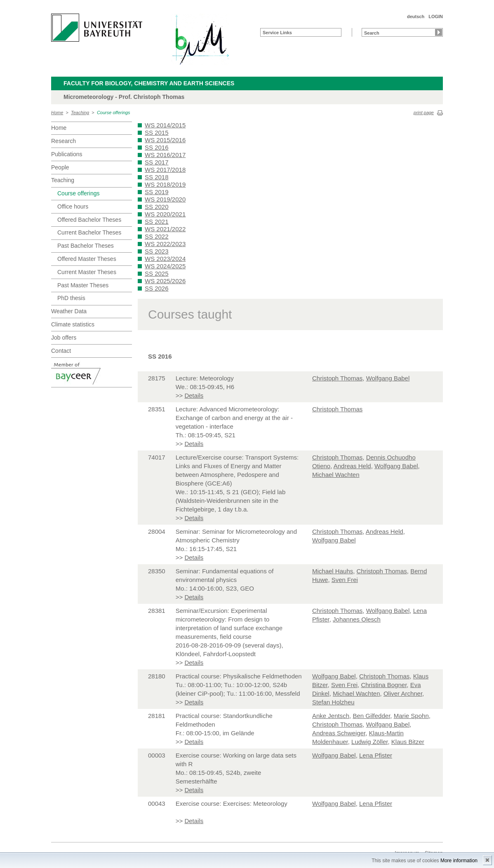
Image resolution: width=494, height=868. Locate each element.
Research (64, 141)
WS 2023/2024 (165, 259)
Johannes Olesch (357, 619)
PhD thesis (71, 298)
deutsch (416, 16)
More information (459, 861)
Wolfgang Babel (388, 378)
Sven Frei (345, 580)
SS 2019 (157, 192)
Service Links (277, 33)
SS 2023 (157, 251)
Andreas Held (352, 466)
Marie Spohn (411, 716)
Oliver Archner (403, 693)
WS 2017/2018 (165, 170)
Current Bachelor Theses (89, 232)
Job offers (64, 338)
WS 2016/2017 (165, 155)
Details (194, 395)
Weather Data (69, 311)
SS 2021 (157, 222)
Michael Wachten (336, 475)
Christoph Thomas (337, 378)
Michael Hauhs (333, 571)
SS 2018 (157, 177)
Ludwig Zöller (369, 742)
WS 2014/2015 (165, 125)
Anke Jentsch (331, 716)
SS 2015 (157, 133)
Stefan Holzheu (333, 702)
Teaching (80, 113)
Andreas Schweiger (339, 733)
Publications (67, 154)
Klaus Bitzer (408, 742)
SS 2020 (157, 207)
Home (57, 113)
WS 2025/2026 (165, 281)
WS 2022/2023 (165, 244)
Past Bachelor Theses (86, 246)
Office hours (73, 206)
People (60, 167)
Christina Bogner (384, 685)
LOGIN (436, 16)
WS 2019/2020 (165, 199)
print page (424, 113)
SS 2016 (157, 147)
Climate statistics (73, 324)
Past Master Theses (83, 285)
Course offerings (114, 113)
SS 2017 (157, 162)
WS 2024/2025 (165, 266)
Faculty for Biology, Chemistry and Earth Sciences (149, 83)
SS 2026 (157, 288)
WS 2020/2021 (165, 214)
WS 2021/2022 (165, 229)
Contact (61, 351)
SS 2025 (157, 273)
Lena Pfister (376, 755)
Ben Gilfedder (371, 716)
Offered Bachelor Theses (89, 220)
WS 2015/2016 (165, 140)
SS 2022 (157, 236)
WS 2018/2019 (165, 184)
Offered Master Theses (87, 259)
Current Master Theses (87, 272)
